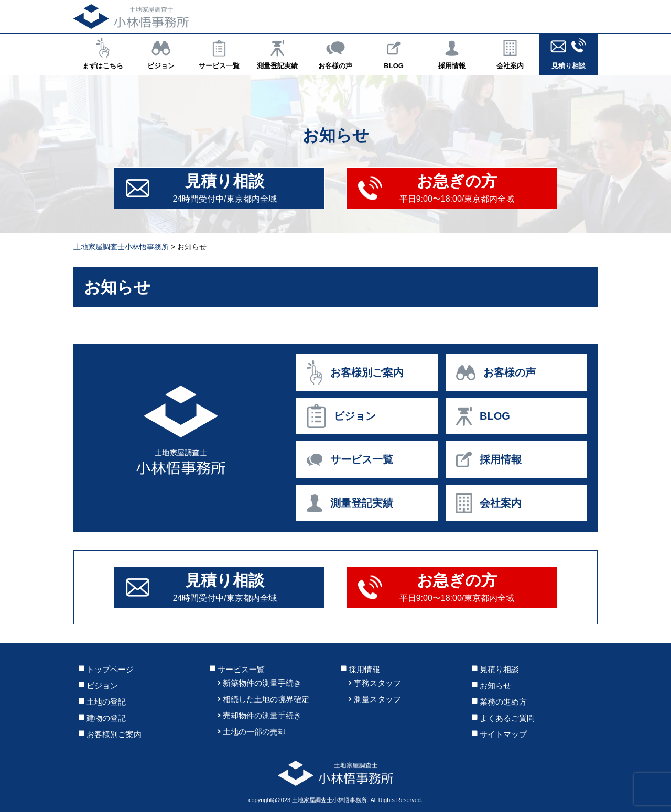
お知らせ (495, 685)
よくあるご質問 (507, 718)
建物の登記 (106, 718)
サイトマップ (503, 734)
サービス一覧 (219, 53)
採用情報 (452, 53)
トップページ (110, 669)
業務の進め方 (503, 702)
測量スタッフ (377, 699)
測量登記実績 (277, 53)
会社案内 (510, 53)
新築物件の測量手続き (262, 683)
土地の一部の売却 (254, 732)
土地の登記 (106, 702)
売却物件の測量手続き (262, 715)
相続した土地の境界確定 (266, 699)
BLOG (394, 53)
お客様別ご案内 (114, 734)
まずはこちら (102, 53)
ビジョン (161, 53)
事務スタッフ (377, 683)
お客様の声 (335, 53)
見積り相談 (569, 53)
